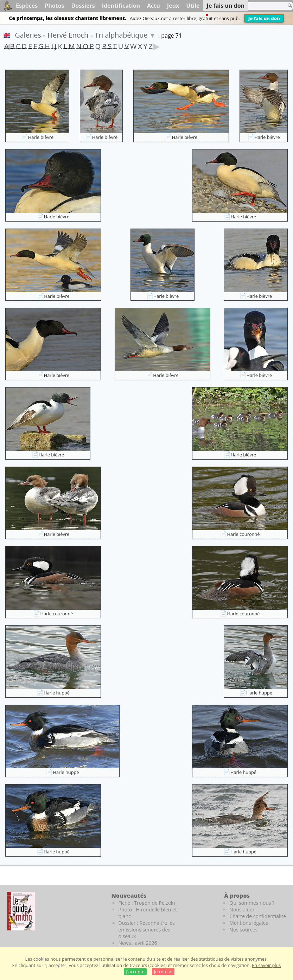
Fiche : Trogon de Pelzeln (147, 903)
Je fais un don (264, 18)
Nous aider (242, 909)
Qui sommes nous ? (252, 903)
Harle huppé (57, 693)
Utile (193, 6)
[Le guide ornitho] (21, 911)
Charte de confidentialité (258, 916)
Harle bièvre (41, 137)
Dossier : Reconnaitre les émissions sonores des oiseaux (147, 930)
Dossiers (83, 6)
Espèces (27, 6)
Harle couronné (243, 534)
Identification (121, 6)
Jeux (173, 6)
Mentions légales (249, 923)
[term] (261, 6)
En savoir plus (266, 965)
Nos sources (243, 930)
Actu (154, 6)
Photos (54, 6)
